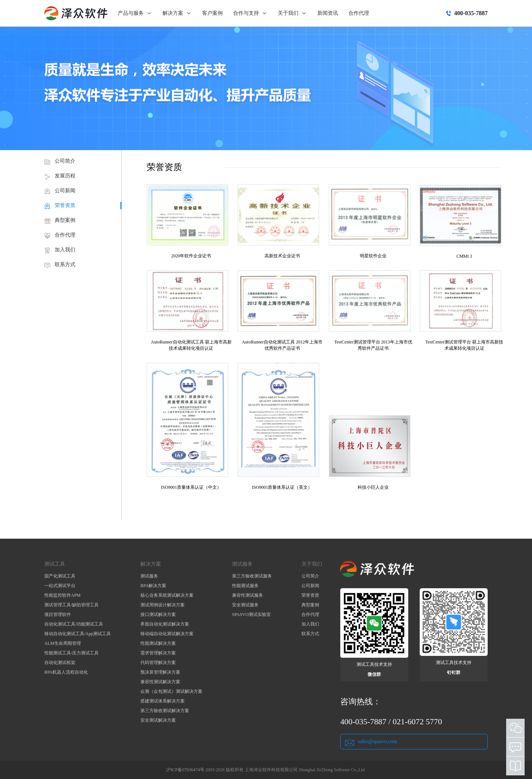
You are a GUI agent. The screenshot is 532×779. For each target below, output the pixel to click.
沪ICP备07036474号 (185, 770)
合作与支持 (250, 13)
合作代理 (359, 13)
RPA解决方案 (153, 586)
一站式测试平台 (60, 586)
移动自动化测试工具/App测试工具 (78, 634)
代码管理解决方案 (158, 663)
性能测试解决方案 (158, 643)
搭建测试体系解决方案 (163, 701)
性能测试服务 (245, 586)
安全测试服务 (245, 605)
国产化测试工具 (60, 576)
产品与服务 (135, 13)
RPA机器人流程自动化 (66, 672)
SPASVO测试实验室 (251, 614)
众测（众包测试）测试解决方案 (171, 691)
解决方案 (177, 13)
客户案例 (212, 13)
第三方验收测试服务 (252, 576)
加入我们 (65, 250)
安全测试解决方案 (158, 720)
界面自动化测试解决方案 (165, 624)
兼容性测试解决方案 (160, 682)
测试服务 (149, 576)
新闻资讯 (328, 13)
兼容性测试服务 (248, 595)
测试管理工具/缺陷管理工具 (71, 605)
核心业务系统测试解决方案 (167, 595)
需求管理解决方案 (158, 653)
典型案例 (65, 220)
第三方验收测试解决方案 (165, 711)
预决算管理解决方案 (160, 672)
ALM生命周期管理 (63, 643)
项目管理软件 (58, 614)
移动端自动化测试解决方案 (167, 634)
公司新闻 (65, 191)
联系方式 (65, 265)
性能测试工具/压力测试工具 (71, 653)
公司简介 (65, 161)
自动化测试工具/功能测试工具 (74, 624)
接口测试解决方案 (158, 614)
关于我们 (292, 13)
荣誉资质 (65, 205)
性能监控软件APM (62, 595)
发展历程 (65, 176)
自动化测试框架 (60, 663)
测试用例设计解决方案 (163, 605)
